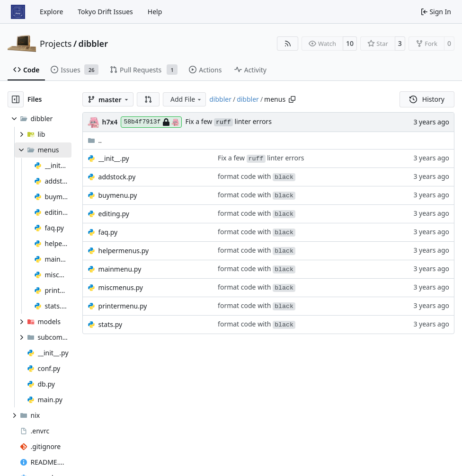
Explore (51, 12)
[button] (148, 99)
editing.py (114, 214)
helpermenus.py (124, 251)
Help (155, 12)
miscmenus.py (121, 287)
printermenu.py (123, 306)
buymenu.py (118, 195)
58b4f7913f (151, 122)
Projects (56, 44)
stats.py (111, 324)
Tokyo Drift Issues (105, 12)
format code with (257, 176)
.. (95, 140)
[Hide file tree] (16, 99)
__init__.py (114, 158)
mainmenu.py (120, 269)
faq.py (108, 232)
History (427, 99)
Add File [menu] (187, 99)
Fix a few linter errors (228, 121)
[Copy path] (292, 99)
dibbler (93, 44)
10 (350, 43)
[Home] (18, 12)
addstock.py (117, 177)
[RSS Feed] (288, 44)
